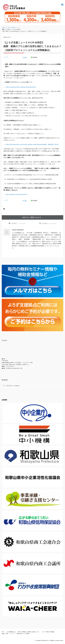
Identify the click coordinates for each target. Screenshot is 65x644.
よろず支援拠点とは (11, 632)
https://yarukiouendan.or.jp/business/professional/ (21, 87)
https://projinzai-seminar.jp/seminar (17, 194)
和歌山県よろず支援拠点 (13, 386)
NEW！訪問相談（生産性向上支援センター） (29, 632)
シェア (6, 57)
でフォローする (18, 223)
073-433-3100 (10, 367)
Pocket (25, 58)
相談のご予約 (5, 634)
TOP (3, 632)
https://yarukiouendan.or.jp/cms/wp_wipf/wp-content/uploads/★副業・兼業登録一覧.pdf (32, 144)
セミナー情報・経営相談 (48, 632)
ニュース (13, 634)
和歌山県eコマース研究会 (23, 634)
